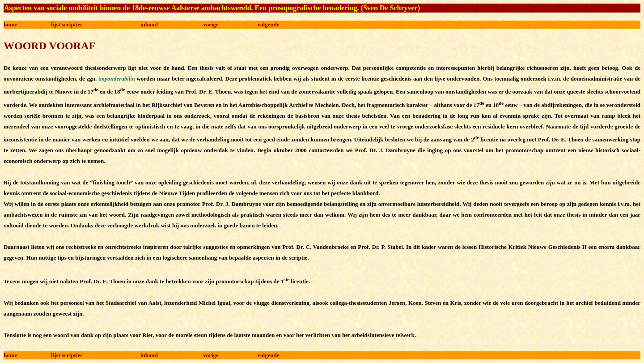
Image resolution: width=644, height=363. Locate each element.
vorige (211, 24)
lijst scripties (67, 24)
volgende (269, 24)
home (10, 24)
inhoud (149, 24)
